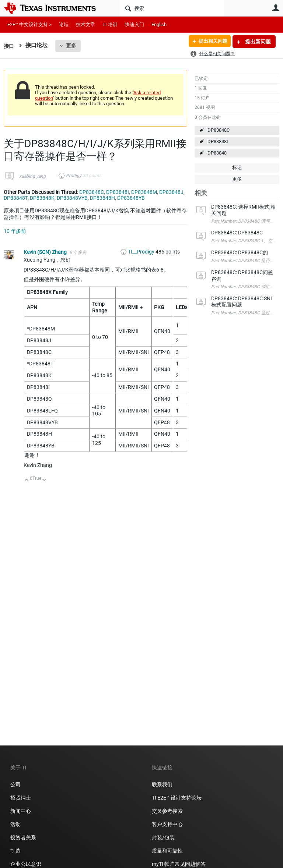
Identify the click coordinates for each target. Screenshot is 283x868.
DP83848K (42, 198)
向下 (44, 480)
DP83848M (144, 192)
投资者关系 (23, 837)
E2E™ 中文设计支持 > (29, 24)
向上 (27, 480)
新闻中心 (21, 811)
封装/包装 (163, 837)
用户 (276, 8)
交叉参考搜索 (167, 811)
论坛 (64, 24)
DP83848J (171, 192)
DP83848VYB (72, 198)
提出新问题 (257, 42)
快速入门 (134, 24)
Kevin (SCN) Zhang (46, 252)
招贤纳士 (21, 798)
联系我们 (162, 784)
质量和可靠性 (168, 851)
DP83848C (219, 130)
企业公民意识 (26, 864)
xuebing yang (32, 176)
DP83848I (218, 141)
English (159, 24)
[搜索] (172, 8)
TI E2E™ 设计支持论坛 (177, 798)
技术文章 (85, 24)
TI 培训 (110, 24)
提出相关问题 (210, 42)
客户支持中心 (167, 824)
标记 (237, 168)
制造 (15, 851)
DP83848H (102, 198)
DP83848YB (131, 198)
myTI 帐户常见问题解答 (179, 864)
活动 (15, 824)
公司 (15, 784)
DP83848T (16, 198)
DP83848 (217, 153)
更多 (72, 46)
